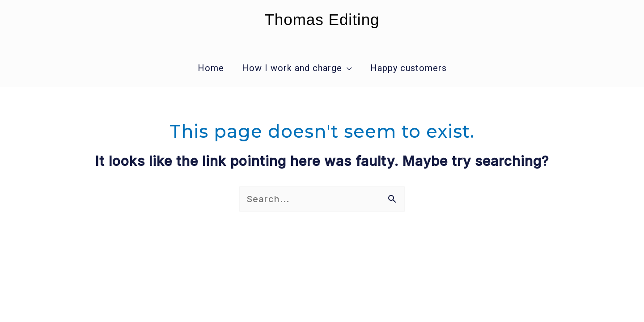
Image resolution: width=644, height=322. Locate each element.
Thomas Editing (322, 19)
